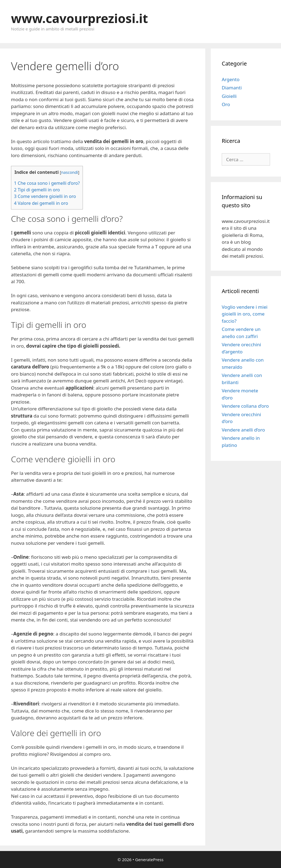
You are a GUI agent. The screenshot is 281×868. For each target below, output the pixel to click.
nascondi (70, 172)
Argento (231, 79)
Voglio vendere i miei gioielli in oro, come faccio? (245, 314)
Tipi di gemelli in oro (37, 190)
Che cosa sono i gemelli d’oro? (47, 183)
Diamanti (232, 88)
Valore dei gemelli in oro (41, 203)
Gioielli (229, 96)
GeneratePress (149, 860)
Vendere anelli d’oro (243, 430)
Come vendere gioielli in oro (45, 196)
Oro (226, 104)
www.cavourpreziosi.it (79, 18)
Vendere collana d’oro (245, 406)
